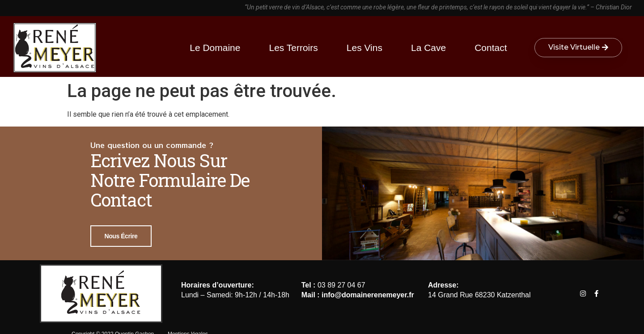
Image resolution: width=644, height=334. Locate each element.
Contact (491, 48)
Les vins (367, 48)
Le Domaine (217, 48)
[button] (578, 48)
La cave (431, 48)
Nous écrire (121, 236)
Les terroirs (295, 48)
